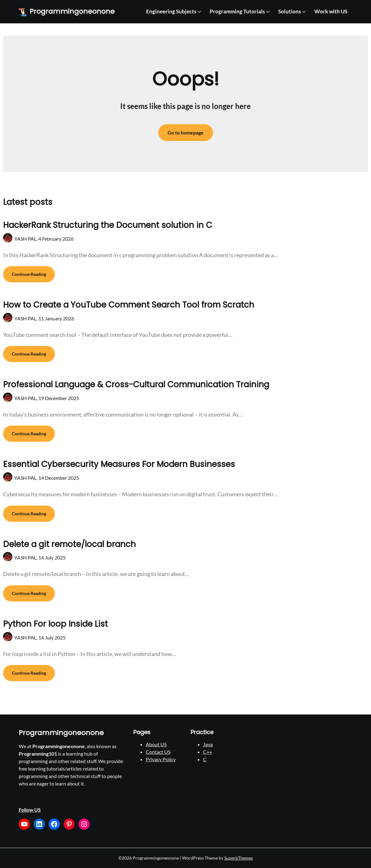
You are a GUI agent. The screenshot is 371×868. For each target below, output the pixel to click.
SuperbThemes (239, 858)
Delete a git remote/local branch (69, 544)
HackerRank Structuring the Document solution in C (108, 225)
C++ (208, 752)
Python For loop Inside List (55, 624)
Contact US (158, 752)
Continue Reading (29, 274)
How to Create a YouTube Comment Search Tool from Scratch (129, 305)
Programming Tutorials (237, 11)
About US (156, 744)
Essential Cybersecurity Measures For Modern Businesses (119, 464)
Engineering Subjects (171, 11)
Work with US (331, 11)
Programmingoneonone (72, 12)
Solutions (290, 11)
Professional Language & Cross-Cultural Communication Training (136, 384)
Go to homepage (186, 132)
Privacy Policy (161, 759)
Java (208, 744)
